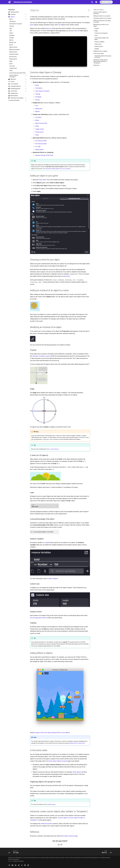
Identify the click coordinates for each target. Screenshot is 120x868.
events (76, 31)
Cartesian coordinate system (41, 356)
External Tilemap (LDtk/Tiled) (44, 155)
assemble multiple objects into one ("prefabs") (58, 169)
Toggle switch (40, 129)
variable (48, 543)
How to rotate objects (53, 449)
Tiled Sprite (39, 88)
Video (37, 135)
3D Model (38, 97)
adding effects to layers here (77, 743)
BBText (37, 112)
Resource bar (39, 132)
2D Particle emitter (41, 141)
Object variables (53, 579)
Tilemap (38, 94)
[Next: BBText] (106, 852)
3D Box (37, 100)
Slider (37, 126)
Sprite (32, 25)
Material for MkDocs (19, 861)
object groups (52, 804)
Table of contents (98, 10)
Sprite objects (77, 772)
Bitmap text (39, 109)
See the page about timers (38, 618)
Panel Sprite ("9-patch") (42, 91)
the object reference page (70, 836)
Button (37, 120)
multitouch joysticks (47, 824)
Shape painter (39, 150)
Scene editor (42, 180)
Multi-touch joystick (41, 123)
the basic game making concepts (57, 761)
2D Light (38, 147)
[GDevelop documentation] (10, 2)
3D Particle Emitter (41, 144)
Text (59, 25)
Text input (38, 117)
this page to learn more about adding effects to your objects (52, 733)
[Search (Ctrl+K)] (106, 2)
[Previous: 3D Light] (14, 852)
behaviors (48, 28)
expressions (66, 276)
